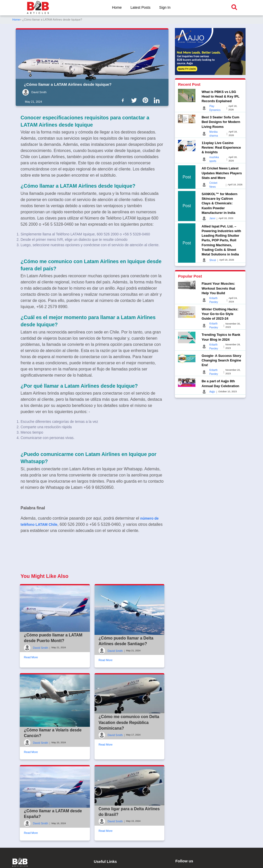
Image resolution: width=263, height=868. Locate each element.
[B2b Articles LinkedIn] (158, 100)
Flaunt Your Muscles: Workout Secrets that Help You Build (218, 288)
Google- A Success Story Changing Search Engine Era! (221, 360)
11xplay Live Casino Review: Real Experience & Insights (221, 147)
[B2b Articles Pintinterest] (146, 100)
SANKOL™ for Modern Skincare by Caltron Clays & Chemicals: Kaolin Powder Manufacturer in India (219, 203)
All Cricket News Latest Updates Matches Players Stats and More (222, 173)
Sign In (165, 7)
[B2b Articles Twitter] (135, 100)
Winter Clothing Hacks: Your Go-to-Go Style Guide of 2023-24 (220, 314)
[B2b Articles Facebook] (124, 100)
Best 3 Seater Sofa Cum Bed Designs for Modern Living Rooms (221, 122)
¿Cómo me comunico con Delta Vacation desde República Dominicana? (129, 747)
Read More (31, 681)
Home (117, 7)
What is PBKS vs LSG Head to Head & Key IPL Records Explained (220, 96)
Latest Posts (140, 7)
